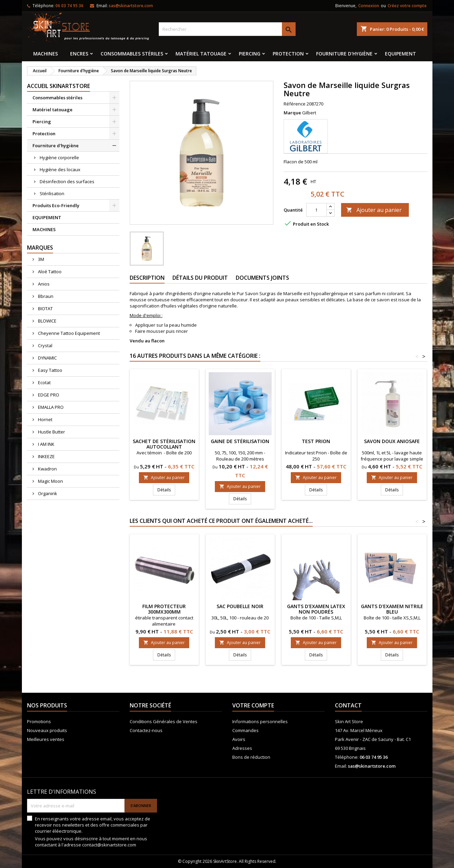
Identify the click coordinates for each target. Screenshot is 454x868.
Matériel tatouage (201, 54)
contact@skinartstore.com (109, 845)
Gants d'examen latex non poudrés (316, 609)
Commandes (245, 730)
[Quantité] (316, 210)
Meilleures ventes (46, 739)
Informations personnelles (260, 721)
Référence (295, 104)
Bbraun (45, 296)
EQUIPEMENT (400, 54)
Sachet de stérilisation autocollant (164, 444)
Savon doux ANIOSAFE (392, 441)
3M (41, 259)
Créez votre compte (407, 6)
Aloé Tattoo (49, 272)
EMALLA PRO (50, 407)
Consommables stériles (132, 54)
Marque (292, 113)
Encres (79, 54)
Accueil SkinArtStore (59, 86)
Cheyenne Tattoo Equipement (68, 333)
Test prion (316, 441)
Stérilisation (52, 193)
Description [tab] (147, 278)
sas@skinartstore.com (131, 6)
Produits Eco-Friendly (56, 205)
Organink (47, 493)
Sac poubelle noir (240, 606)
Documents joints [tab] (262, 278)
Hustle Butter (51, 432)
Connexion (369, 6)
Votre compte (253, 705)
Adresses (242, 748)
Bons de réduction (251, 757)
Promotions (39, 721)
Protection (288, 54)
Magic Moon (50, 481)
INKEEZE (46, 456)
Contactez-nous (146, 730)
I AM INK (46, 444)
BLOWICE (47, 321)
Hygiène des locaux (60, 169)
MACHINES (46, 54)
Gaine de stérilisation (240, 441)
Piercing (250, 54)
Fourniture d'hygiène (344, 54)
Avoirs (239, 739)
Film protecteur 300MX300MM (164, 609)
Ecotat (44, 382)
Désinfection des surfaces (67, 181)
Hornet (45, 419)
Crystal (45, 345)
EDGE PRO (48, 395)
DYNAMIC (47, 358)
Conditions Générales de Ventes (164, 721)
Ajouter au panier (374, 210)
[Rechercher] (227, 29)
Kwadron (47, 469)
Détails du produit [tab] (200, 278)
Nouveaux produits (47, 730)
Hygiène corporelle (59, 158)
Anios (43, 284)
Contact (348, 705)
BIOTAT (45, 309)
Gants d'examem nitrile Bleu (392, 609)
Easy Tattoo (50, 370)
